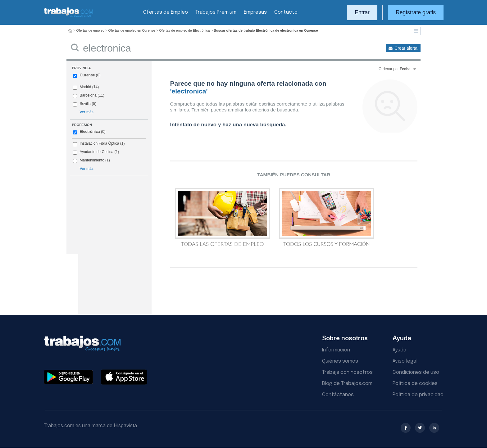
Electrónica (90, 132)
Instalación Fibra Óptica (99, 143)
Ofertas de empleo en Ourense (132, 30)
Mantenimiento (92, 160)
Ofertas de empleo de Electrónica (184, 30)
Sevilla (85, 104)
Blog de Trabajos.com (347, 384)
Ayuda (399, 350)
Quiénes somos (340, 361)
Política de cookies (415, 384)
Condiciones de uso (416, 372)
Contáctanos (338, 395)
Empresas (255, 12)
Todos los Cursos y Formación (327, 217)
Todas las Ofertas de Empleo (223, 217)
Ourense (87, 75)
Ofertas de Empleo (166, 12)
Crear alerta (406, 48)
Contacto (286, 12)
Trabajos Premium (216, 12)
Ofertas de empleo (91, 30)
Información (336, 350)
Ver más (86, 112)
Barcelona (88, 95)
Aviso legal (405, 361)
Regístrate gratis (416, 12)
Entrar (362, 12)
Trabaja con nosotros (347, 372)
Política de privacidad (418, 395)
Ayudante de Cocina (96, 152)
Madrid (85, 87)
